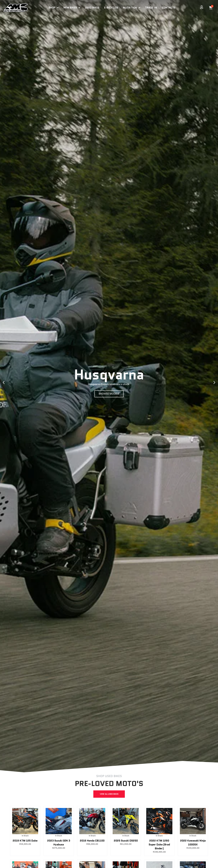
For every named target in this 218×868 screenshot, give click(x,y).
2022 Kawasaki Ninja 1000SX (193, 843)
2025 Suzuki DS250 (126, 841)
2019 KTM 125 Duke (25, 841)
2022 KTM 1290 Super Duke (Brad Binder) (159, 844)
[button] (4, 382)
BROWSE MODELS (109, 394)
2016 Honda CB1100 (92, 841)
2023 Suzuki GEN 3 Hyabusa (59, 843)
